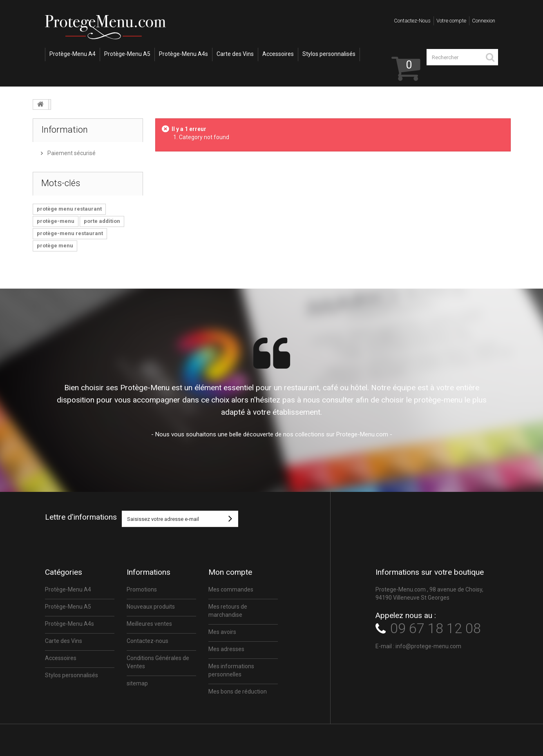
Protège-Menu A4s (183, 54)
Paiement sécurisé (71, 153)
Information (65, 130)
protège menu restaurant (69, 209)
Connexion (484, 21)
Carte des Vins (235, 54)
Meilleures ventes (149, 624)
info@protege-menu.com (428, 646)
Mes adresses (226, 649)
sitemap (137, 683)
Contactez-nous (412, 21)
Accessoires (278, 54)
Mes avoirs (222, 632)
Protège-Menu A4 (73, 54)
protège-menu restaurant (70, 233)
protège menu (55, 246)
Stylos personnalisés (329, 54)
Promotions (142, 589)
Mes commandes (231, 589)
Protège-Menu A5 (127, 54)
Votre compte (451, 21)
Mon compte (230, 572)
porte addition (102, 221)
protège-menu (56, 221)
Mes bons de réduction (238, 692)
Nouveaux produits (151, 607)
